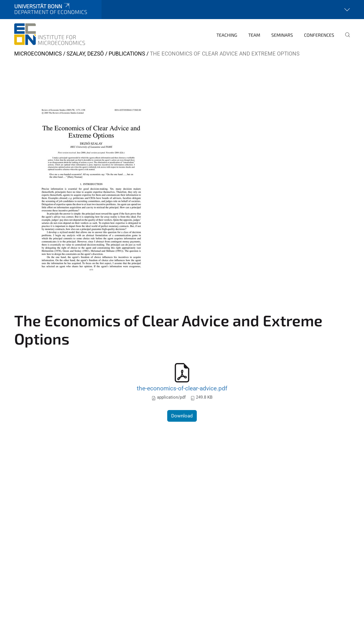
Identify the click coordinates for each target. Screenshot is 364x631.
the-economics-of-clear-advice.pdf (182, 388)
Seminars (282, 35)
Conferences (319, 35)
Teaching (227, 35)
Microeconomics (38, 54)
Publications (127, 54)
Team (254, 35)
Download (182, 416)
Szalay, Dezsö (85, 54)
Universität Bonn (42, 6)
